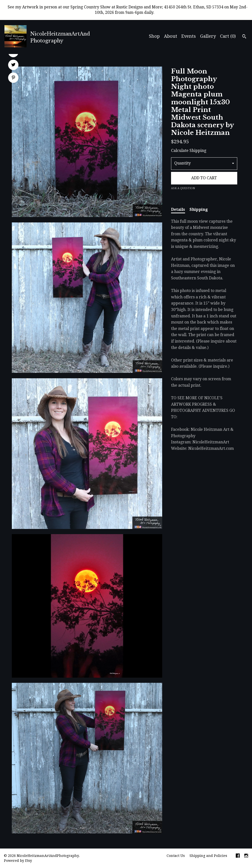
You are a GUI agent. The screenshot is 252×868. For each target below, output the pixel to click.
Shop (154, 36)
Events (189, 36)
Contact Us (176, 856)
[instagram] (246, 856)
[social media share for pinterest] (13, 78)
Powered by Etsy (18, 861)
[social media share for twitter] (13, 65)
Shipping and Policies (208, 856)
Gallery (208, 36)
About (171, 36)
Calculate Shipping (189, 151)
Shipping (199, 209)
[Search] (244, 37)
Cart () (228, 36)
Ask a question (183, 188)
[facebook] (238, 856)
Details (178, 209)
